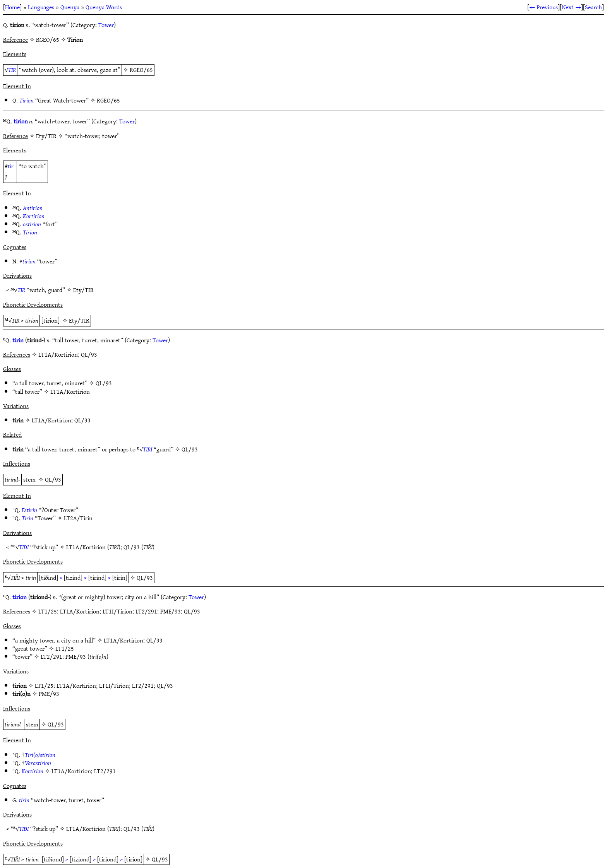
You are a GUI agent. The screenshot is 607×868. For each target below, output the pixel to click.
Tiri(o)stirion (40, 755)
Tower (106, 25)
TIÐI (24, 547)
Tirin (27, 518)
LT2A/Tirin (78, 518)
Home (12, 7)
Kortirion (34, 216)
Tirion (27, 100)
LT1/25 (65, 648)
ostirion (32, 224)
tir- (12, 166)
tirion (21, 121)
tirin (18, 340)
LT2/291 (51, 656)
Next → (571, 7)
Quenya (70, 7)
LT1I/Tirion (114, 685)
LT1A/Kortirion (70, 391)
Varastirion (38, 763)
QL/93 (104, 383)
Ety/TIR (83, 290)
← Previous (544, 7)
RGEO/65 (141, 70)
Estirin (29, 510)
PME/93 (76, 656)
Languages (41, 7)
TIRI (147, 449)
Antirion (33, 208)
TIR (12, 70)
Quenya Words (104, 7)
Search (593, 7)
